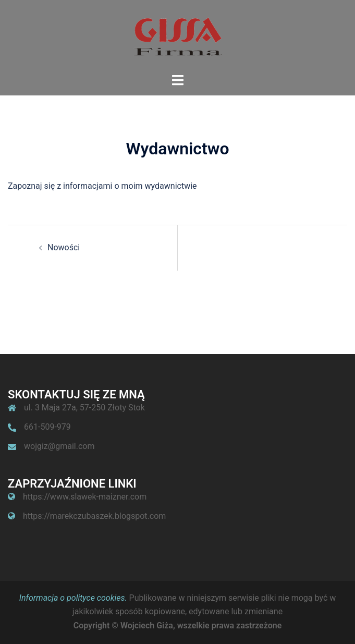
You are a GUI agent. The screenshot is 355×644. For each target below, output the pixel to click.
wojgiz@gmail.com (59, 446)
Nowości (64, 247)
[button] (333, 15)
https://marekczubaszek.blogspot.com (94, 516)
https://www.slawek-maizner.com (85, 497)
